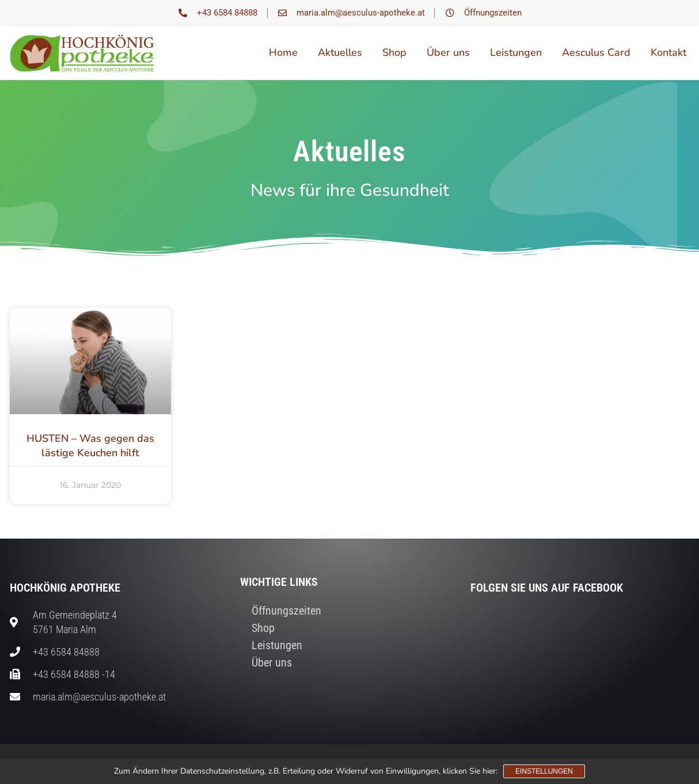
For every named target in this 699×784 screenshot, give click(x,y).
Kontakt (668, 52)
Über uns (448, 52)
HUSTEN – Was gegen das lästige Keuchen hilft (90, 446)
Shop (394, 52)
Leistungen (516, 52)
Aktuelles (340, 52)
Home (283, 52)
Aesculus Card (596, 52)
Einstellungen (544, 771)
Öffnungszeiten (286, 611)
